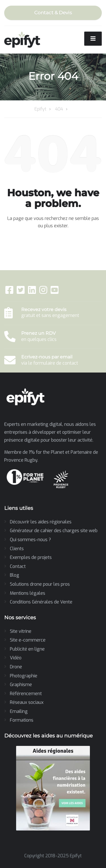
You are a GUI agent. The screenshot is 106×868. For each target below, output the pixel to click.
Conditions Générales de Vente (41, 602)
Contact (18, 566)
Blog (15, 575)
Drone (16, 667)
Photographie (24, 676)
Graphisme (21, 685)
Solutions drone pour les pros (40, 584)
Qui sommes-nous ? (30, 540)
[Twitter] (21, 292)
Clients (17, 549)
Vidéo (16, 658)
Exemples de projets (31, 557)
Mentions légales (28, 593)
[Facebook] (10, 292)
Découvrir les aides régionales (41, 522)
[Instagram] (44, 292)
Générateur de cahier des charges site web (54, 531)
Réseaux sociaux (27, 702)
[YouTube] (55, 292)
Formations (22, 720)
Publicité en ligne (27, 649)
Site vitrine (21, 631)
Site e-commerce (28, 640)
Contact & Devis (53, 13)
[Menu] (93, 39)
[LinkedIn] (33, 292)
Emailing (19, 711)
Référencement (26, 694)
